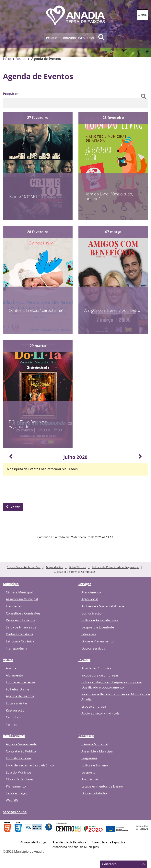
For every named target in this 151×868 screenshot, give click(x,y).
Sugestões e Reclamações (24, 567)
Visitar (21, 59)
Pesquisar (10, 94)
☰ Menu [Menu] (142, 15)
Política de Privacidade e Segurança (115, 567)
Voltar (15, 507)
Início (7, 59)
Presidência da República (70, 842)
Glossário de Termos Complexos (75, 572)
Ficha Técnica (78, 567)
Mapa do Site (55, 567)
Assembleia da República (108, 842)
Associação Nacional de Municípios (76, 847)
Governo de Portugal (34, 842)
